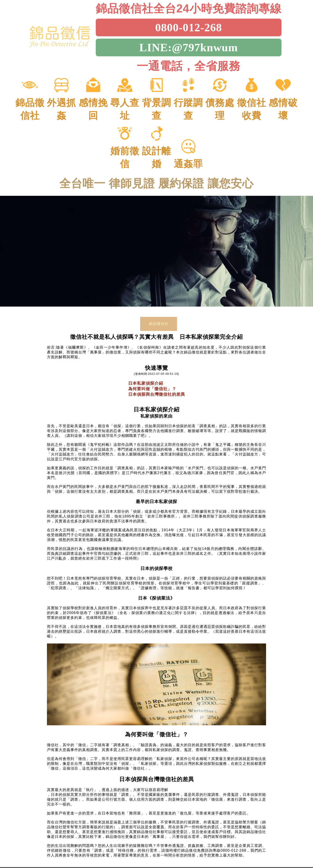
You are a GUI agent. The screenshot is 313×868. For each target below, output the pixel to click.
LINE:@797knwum (188, 47)
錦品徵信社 (159, 321)
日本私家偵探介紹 (146, 381)
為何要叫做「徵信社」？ (152, 386)
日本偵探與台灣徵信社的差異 (157, 392)
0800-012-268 (188, 27)
